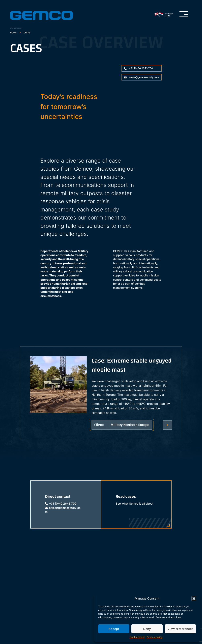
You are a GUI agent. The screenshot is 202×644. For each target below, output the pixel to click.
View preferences (180, 629)
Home (13, 33)
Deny (147, 629)
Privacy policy (155, 637)
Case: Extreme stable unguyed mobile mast (132, 366)
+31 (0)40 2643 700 (139, 68)
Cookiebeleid (137, 637)
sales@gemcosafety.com (142, 77)
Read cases (126, 496)
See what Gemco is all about (134, 504)
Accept (114, 629)
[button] (194, 599)
